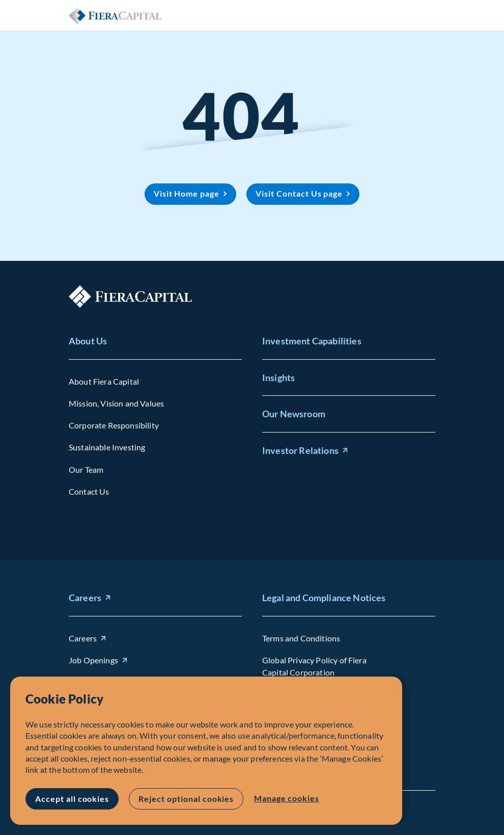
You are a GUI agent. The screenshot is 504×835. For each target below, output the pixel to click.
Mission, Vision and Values (116, 403)
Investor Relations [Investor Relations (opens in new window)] (300, 450)
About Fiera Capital (104, 381)
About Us (88, 341)
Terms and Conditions (301, 638)
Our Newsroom (294, 414)
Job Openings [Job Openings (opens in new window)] (93, 660)
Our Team (86, 469)
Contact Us (89, 491)
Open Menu (427, 15)
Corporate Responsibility (114, 425)
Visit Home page (187, 193)
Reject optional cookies (186, 799)
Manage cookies (286, 798)
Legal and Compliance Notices (324, 598)
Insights (278, 377)
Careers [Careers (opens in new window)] (85, 598)
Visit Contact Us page (299, 193)
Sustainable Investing (107, 447)
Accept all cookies (72, 799)
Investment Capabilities (312, 341)
